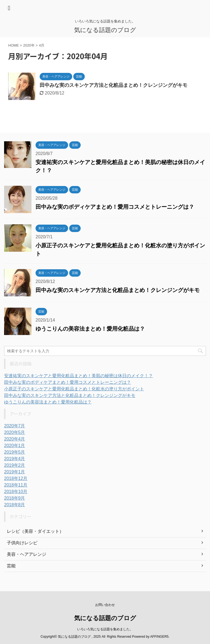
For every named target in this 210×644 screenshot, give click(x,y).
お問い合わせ (105, 605)
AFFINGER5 (159, 637)
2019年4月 (15, 459)
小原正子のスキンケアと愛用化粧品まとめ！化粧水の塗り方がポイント (74, 389)
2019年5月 (15, 452)
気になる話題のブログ (105, 30)
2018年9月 (15, 498)
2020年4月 (15, 439)
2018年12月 (16, 478)
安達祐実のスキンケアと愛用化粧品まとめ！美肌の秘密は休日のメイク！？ (78, 376)
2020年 (29, 45)
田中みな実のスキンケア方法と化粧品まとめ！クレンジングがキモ (113, 85)
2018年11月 (16, 485)
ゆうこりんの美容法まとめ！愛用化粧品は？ (90, 329)
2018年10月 (16, 492)
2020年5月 (15, 432)
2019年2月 (15, 465)
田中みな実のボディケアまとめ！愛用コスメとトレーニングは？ (115, 207)
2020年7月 (15, 426)
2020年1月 (15, 446)
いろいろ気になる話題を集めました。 (105, 629)
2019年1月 (15, 472)
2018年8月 (15, 505)
